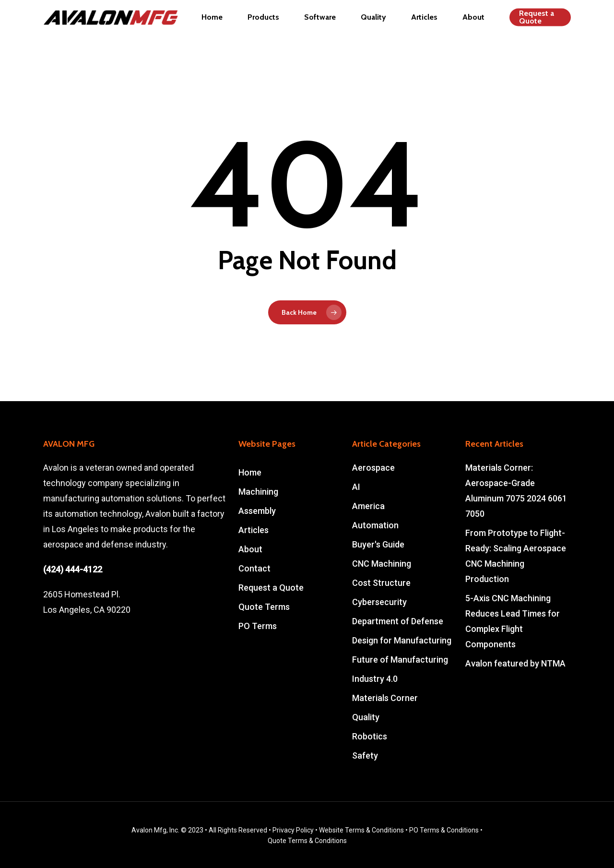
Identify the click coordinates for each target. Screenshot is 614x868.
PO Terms (258, 626)
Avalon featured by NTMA (515, 663)
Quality (366, 717)
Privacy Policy (293, 830)
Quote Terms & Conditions (307, 841)
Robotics (370, 736)
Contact (254, 568)
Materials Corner (385, 698)
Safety (365, 755)
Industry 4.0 (375, 679)
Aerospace (373, 468)
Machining (258, 492)
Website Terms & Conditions (361, 830)
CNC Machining (382, 564)
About (250, 549)
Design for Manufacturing (402, 640)
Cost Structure (381, 583)
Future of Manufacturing (400, 660)
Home (250, 472)
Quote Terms (264, 607)
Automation (375, 525)
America (368, 506)
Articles (254, 530)
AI (356, 487)
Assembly (257, 511)
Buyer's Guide (378, 544)
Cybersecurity (379, 602)
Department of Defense (398, 621)
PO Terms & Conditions (444, 830)
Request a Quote (271, 588)
